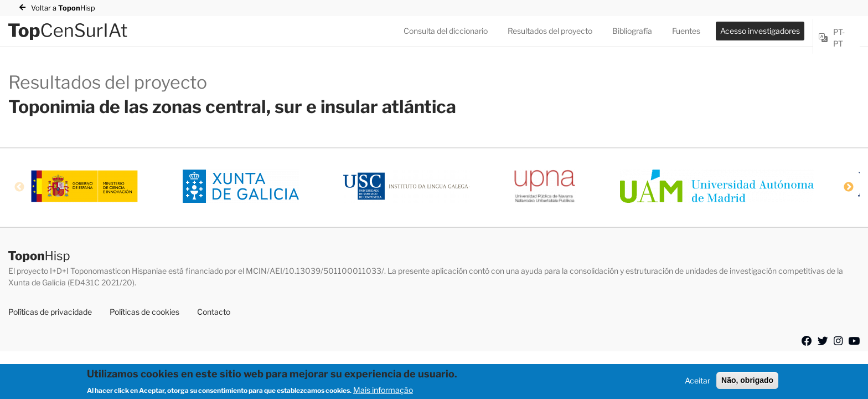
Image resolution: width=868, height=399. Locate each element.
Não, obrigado (747, 383)
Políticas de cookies (144, 312)
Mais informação (383, 393)
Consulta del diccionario (446, 31)
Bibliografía (632, 31)
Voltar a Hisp (63, 8)
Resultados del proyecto (550, 31)
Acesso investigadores (760, 31)
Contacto (214, 312)
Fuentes (686, 31)
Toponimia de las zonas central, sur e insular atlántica (232, 107)
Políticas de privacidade (50, 312)
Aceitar (697, 384)
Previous (19, 187)
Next (849, 187)
